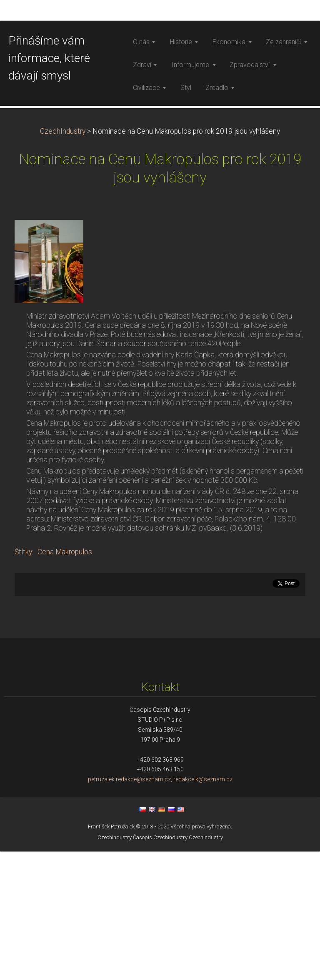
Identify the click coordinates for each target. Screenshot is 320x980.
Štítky (23, 681)
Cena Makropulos (65, 681)
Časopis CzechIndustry (160, 966)
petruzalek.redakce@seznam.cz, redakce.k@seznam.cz (160, 908)
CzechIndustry (63, 260)
